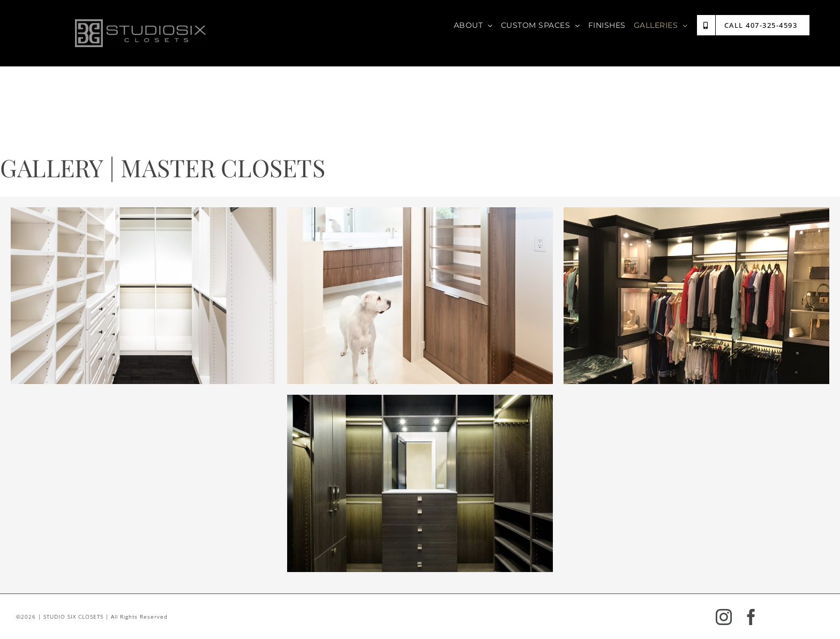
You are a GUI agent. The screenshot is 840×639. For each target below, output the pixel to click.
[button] (144, 296)
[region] (144, 296)
